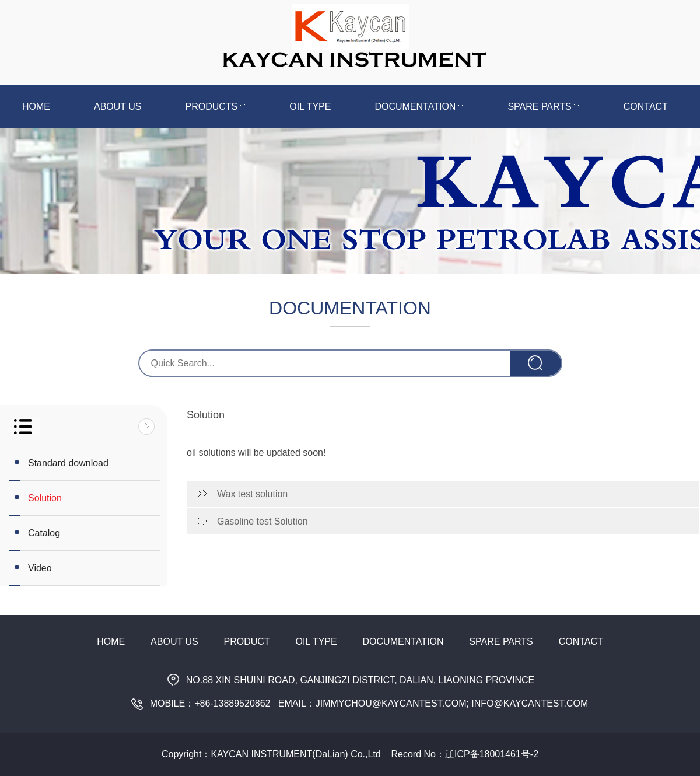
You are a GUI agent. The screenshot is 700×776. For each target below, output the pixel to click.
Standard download (68, 463)
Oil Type (310, 106)
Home (36, 106)
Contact (646, 106)
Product (247, 642)
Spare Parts (543, 106)
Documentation (419, 106)
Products (216, 106)
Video (40, 568)
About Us (174, 642)
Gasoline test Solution (262, 521)
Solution (45, 498)
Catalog (44, 533)
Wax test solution (252, 494)
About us (118, 106)
